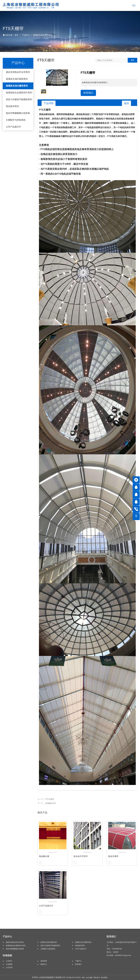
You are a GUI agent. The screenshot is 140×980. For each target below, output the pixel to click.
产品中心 (26, 35)
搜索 (132, 60)
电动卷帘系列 (12, 106)
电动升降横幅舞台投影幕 (18, 113)
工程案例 (9, 964)
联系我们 (88, 93)
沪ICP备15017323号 (73, 978)
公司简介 (9, 961)
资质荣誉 (44, 961)
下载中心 (78, 961)
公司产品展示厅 (14, 127)
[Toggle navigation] (134, 6)
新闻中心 (44, 964)
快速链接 (7, 955)
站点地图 (89, 978)
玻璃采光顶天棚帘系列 (43, 35)
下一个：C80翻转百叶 (47, 803)
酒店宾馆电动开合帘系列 (18, 72)
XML (83, 978)
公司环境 (9, 968)
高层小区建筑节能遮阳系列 (19, 99)
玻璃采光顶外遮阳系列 (17, 79)
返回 (126, 103)
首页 (16, 35)
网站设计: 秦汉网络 (100, 978)
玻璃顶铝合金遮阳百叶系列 (19, 93)
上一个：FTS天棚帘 (46, 799)
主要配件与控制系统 (16, 120)
